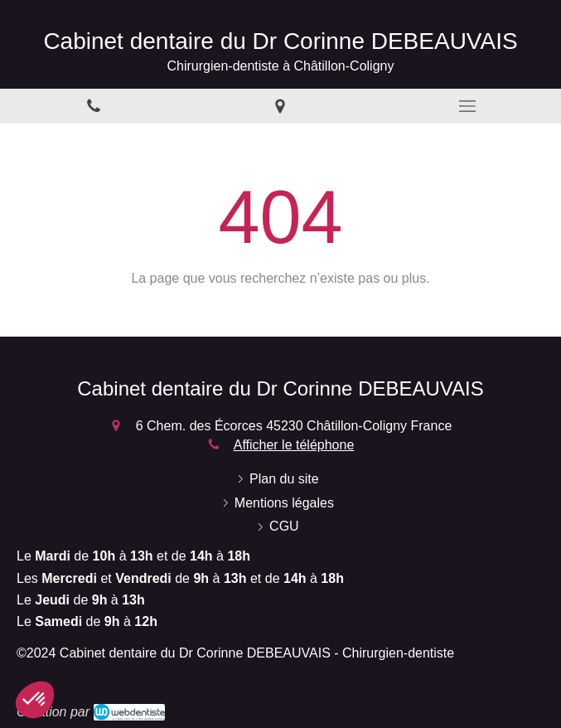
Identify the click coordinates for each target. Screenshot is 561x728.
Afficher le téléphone (294, 445)
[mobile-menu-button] (467, 106)
